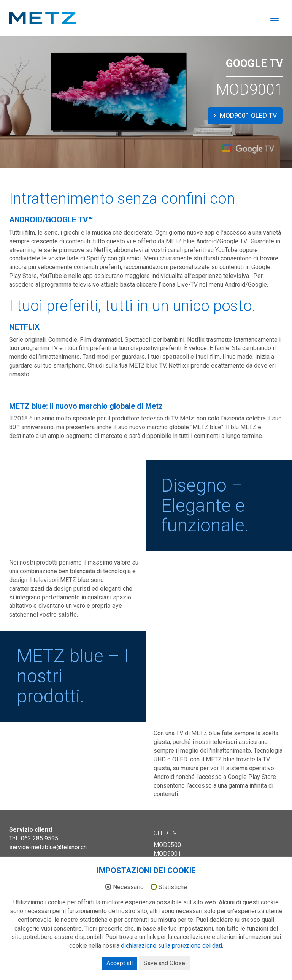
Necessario (128, 926)
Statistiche (173, 926)
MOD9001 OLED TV (245, 115)
